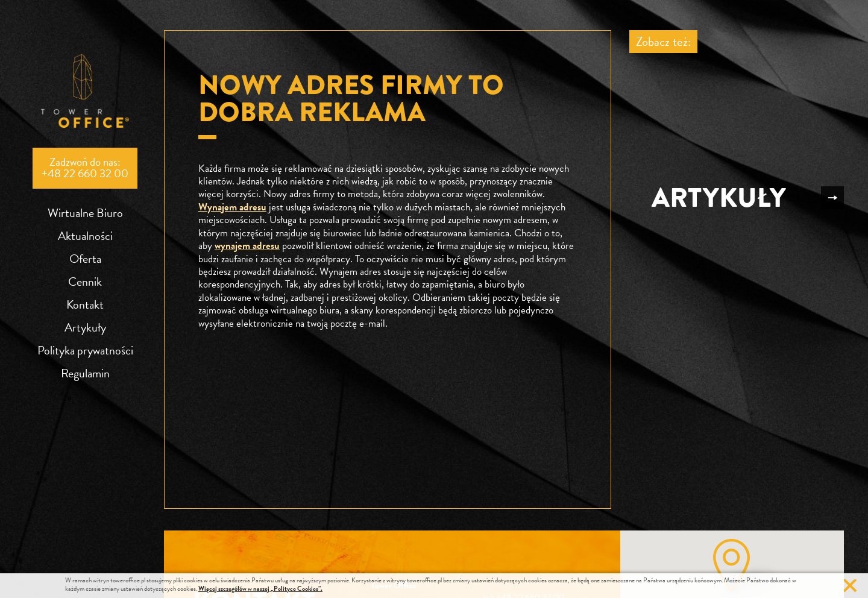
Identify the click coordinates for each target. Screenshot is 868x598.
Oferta (85, 259)
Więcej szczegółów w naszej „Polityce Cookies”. (260, 589)
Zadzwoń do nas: (85, 168)
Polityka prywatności (85, 350)
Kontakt (85, 304)
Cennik (85, 282)
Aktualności (85, 236)
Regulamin (85, 373)
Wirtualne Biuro (85, 213)
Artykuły (85, 327)
